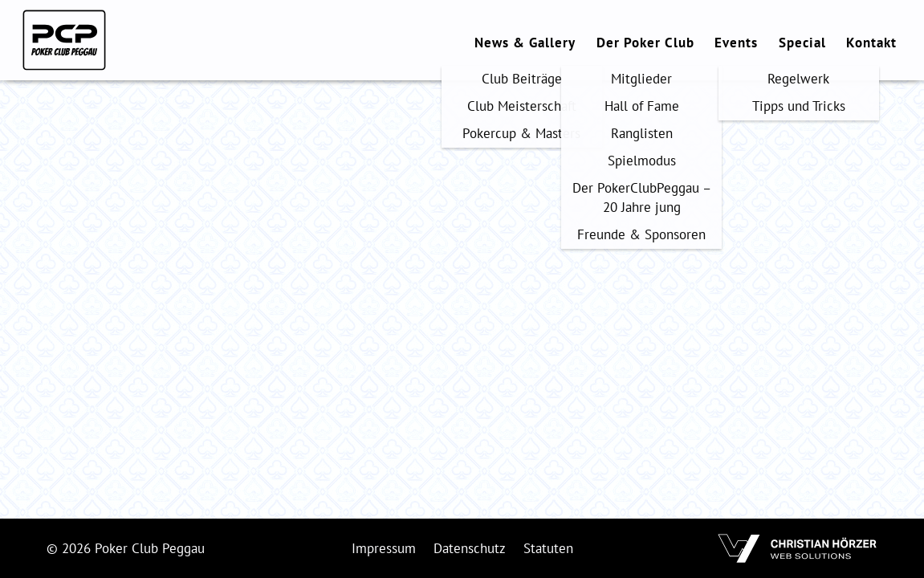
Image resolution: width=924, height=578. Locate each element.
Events (736, 43)
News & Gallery (525, 43)
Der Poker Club (645, 43)
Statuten (548, 548)
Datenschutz (470, 548)
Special (802, 43)
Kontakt (871, 43)
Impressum (384, 548)
